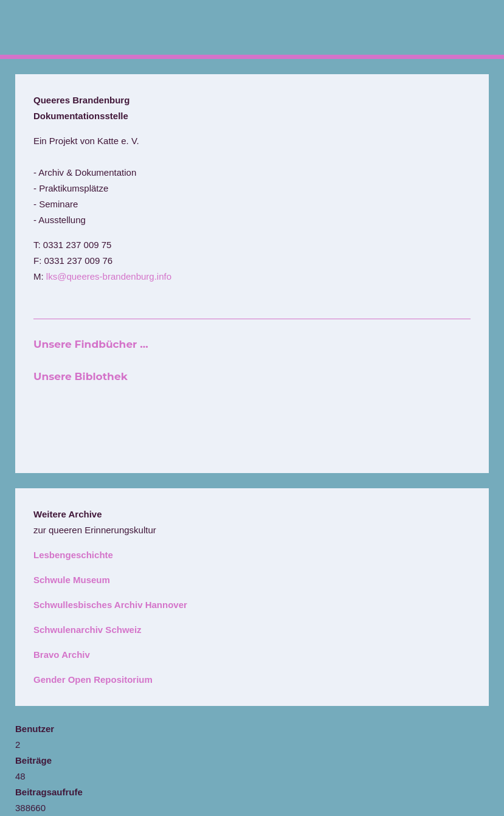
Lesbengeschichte (73, 555)
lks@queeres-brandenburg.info (109, 276)
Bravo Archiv (62, 655)
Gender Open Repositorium (93, 679)
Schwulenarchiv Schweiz (88, 630)
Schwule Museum (72, 580)
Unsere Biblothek (81, 376)
